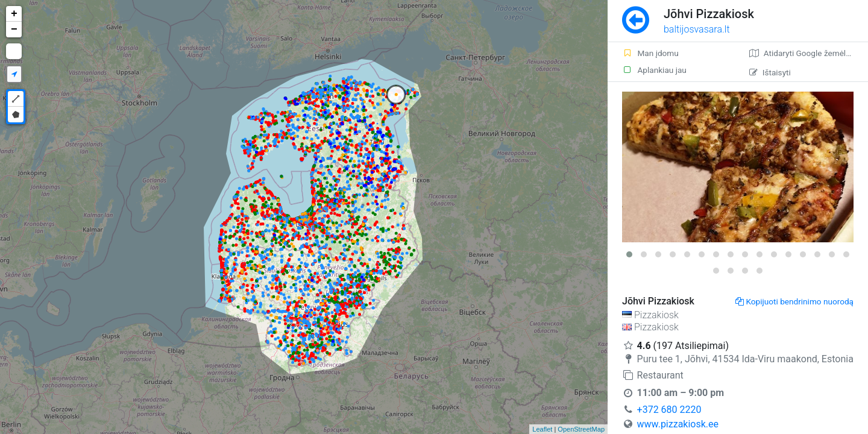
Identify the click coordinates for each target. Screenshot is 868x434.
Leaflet (542, 429)
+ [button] (14, 14)
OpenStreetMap (581, 429)
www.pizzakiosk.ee (678, 424)
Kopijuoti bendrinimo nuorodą (795, 301)
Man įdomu (650, 53)
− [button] (14, 30)
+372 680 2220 (669, 410)
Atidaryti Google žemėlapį (803, 53)
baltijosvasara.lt (697, 29)
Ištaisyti (770, 72)
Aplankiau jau (654, 70)
